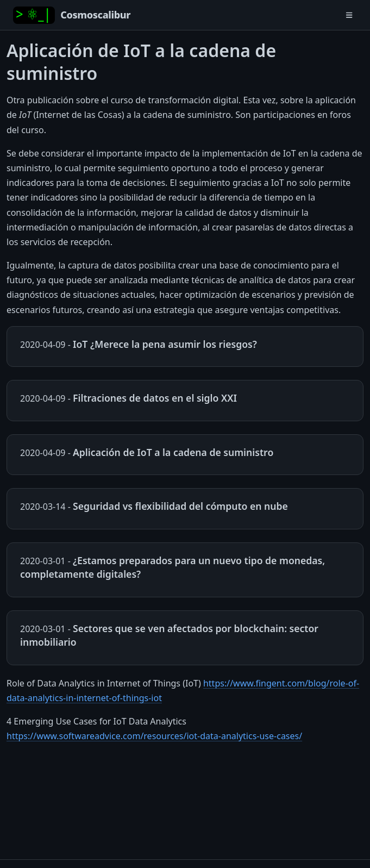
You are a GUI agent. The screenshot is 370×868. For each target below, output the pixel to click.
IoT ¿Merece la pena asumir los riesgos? (165, 344)
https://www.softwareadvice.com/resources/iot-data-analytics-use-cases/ (154, 736)
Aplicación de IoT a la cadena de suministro (173, 452)
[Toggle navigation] (349, 15)
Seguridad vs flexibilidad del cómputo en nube (180, 506)
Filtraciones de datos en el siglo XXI (155, 398)
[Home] (72, 15)
